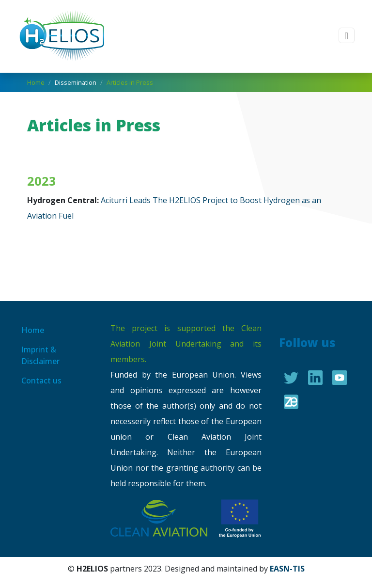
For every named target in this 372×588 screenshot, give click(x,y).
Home (36, 82)
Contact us (41, 381)
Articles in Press (130, 82)
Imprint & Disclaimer (40, 355)
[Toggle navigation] (347, 36)
